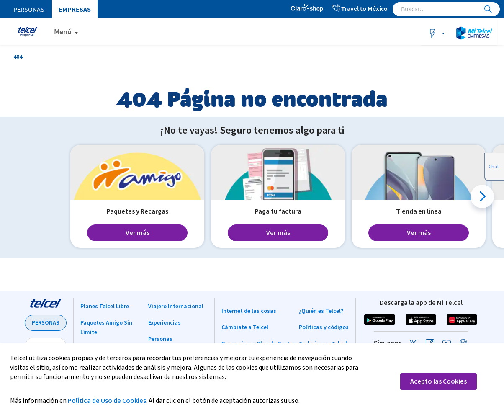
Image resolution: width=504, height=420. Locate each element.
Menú (63, 32)
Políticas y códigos (324, 327)
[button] (482, 196)
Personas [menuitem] (29, 9)
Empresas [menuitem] (75, 9)
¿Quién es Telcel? (321, 311)
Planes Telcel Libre (105, 307)
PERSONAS (46, 323)
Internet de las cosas (249, 311)
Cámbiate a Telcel (245, 327)
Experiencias (165, 323)
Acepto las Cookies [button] (438, 381)
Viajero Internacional (176, 307)
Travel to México (359, 8)
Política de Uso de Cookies (107, 401)
